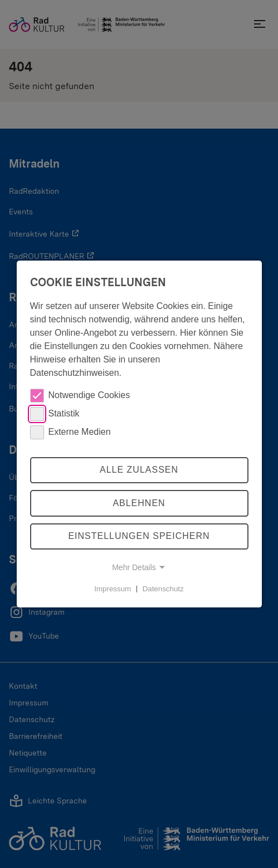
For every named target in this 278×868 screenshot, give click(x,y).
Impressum (113, 588)
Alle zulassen (139, 470)
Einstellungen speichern (139, 536)
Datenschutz (163, 588)
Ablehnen (139, 503)
